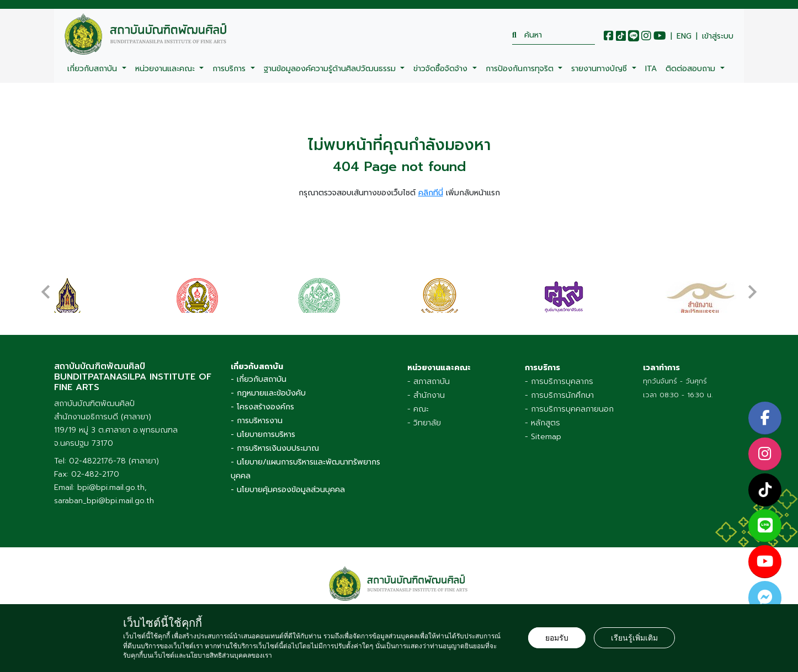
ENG (684, 36)
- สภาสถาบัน (429, 382)
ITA (651, 69)
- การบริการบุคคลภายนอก (569, 409)
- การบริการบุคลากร (559, 382)
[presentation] (46, 286)
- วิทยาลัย (424, 423)
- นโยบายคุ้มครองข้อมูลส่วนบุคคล (288, 490)
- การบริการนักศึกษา (559, 395)
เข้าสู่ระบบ (718, 36)
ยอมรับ (557, 638)
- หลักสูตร (542, 423)
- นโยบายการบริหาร (263, 434)
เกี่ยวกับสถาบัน (94, 69)
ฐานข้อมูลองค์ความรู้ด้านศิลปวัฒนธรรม (331, 69)
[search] (554, 35)
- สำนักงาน (426, 395)
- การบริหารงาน (257, 421)
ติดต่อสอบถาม (692, 69)
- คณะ (418, 409)
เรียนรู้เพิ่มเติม (634, 638)
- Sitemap (543, 437)
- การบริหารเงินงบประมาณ (275, 448)
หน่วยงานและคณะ (166, 69)
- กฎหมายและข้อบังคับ (268, 393)
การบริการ (230, 69)
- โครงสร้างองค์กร (262, 407)
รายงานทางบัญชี (600, 69)
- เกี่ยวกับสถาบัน (259, 379)
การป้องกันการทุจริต (521, 69)
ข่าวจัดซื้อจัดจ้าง (442, 69)
